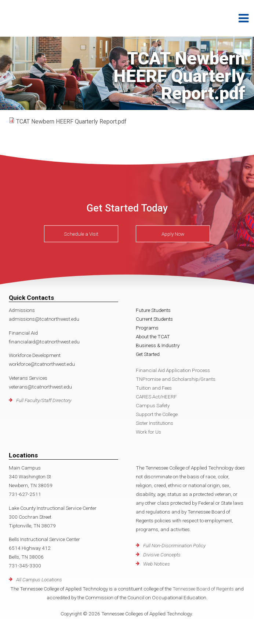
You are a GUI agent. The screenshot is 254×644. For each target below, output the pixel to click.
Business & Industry (158, 345)
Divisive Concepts (162, 555)
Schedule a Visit (81, 234)
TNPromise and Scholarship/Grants (176, 379)
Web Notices (157, 564)
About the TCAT (153, 336)
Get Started (148, 354)
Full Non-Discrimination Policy (174, 545)
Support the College (157, 414)
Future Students (153, 310)
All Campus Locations (39, 579)
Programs (147, 328)
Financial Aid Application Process (173, 370)
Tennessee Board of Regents (203, 589)
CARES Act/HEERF (156, 397)
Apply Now (173, 234)
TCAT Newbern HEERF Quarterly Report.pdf (71, 122)
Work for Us (148, 432)
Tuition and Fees (154, 388)
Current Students (154, 319)
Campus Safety (153, 405)
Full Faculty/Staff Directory (44, 400)
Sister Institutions (155, 423)
